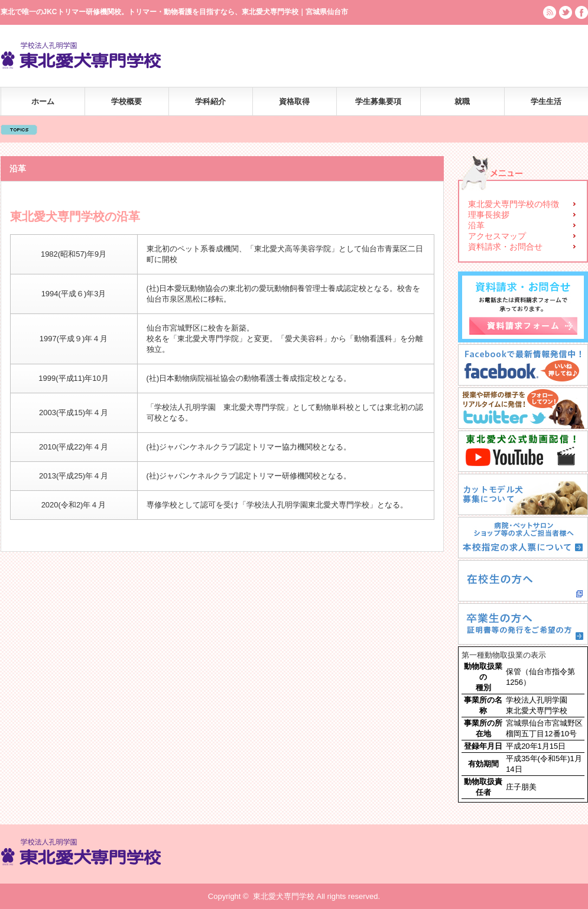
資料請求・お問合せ (505, 247)
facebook (581, 12)
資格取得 (294, 101)
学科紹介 (210, 101)
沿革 (476, 225)
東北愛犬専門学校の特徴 (514, 204)
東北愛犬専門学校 (284, 896)
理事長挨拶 (489, 215)
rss (550, 12)
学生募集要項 (378, 101)
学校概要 (126, 101)
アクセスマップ (497, 236)
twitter (566, 12)
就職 (462, 101)
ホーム (43, 101)
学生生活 (546, 101)
